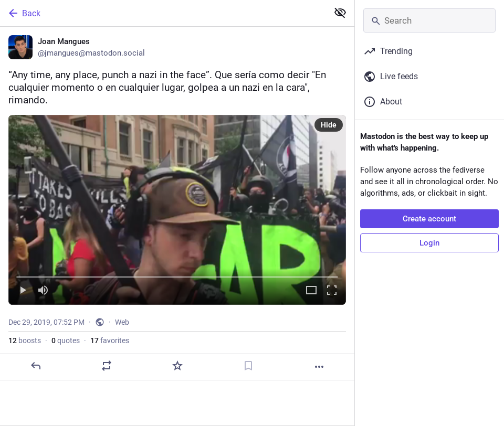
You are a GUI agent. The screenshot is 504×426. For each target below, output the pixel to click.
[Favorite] (177, 366)
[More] (319, 367)
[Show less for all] (340, 13)
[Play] (23, 291)
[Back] (163, 13)
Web (122, 322)
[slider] (177, 275)
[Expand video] (311, 291)
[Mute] (43, 291)
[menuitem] (177, 210)
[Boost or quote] (107, 366)
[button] (177, 210)
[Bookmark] (248, 366)
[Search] (429, 20)
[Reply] (36, 366)
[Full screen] (332, 291)
